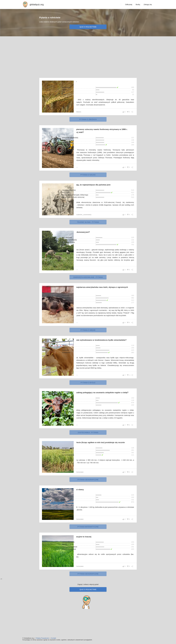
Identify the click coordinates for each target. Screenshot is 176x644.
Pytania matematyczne (88, 551)
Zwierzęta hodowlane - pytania (88, 285)
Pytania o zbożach (88, 122)
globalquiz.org (37, 4)
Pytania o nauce (88, 180)
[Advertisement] (88, 56)
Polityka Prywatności (42, 638)
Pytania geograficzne (88, 504)
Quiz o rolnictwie (88, 27)
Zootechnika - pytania (88, 456)
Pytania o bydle (88, 401)
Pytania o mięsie (88, 343)
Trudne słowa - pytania (88, 227)
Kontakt (54, 638)
